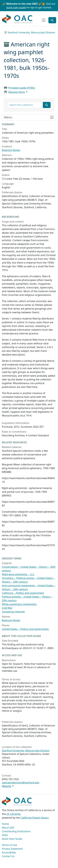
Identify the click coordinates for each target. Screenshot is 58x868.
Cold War (7, 608)
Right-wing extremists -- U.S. (18, 574)
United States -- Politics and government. (26, 629)
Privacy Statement (12, 849)
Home (5, 824)
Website (6, 786)
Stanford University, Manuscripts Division (31, 32)
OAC (17, 19)
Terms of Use (9, 845)
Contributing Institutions (16, 831)
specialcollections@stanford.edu (21, 783)
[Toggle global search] (52, 20)
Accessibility (9, 852)
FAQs (5, 835)
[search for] (25, 105)
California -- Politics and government (23, 593)
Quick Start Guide (12, 839)
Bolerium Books (11, 150)
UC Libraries (13, 814)
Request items (17, 92)
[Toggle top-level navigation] (44, 20)
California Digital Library (35, 818)
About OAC (8, 828)
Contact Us (8, 856)
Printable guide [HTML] (22, 88)
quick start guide (16, 7)
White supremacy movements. (19, 604)
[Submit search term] (47, 105)
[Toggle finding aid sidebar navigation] (29, 117)
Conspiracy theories (13, 612)
